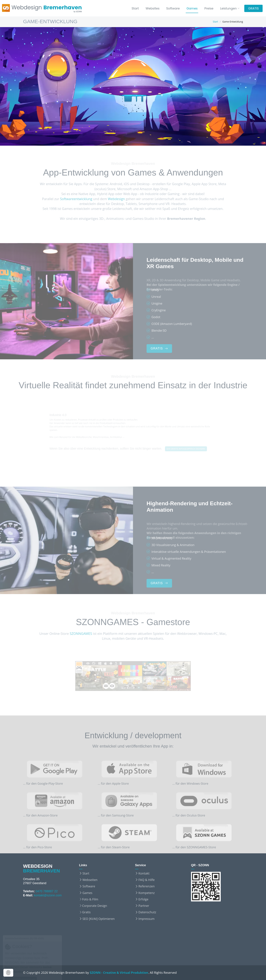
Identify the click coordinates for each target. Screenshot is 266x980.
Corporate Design (95, 906)
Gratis (86, 912)
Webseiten (90, 880)
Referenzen (146, 886)
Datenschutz (147, 912)
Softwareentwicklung (70, 199)
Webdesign (115, 199)
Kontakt (144, 873)
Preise (209, 8)
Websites (153, 8)
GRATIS (253, 8)
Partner (144, 906)
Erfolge (143, 899)
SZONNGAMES (76, 634)
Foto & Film (90, 899)
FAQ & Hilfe (147, 880)
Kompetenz (147, 893)
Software (173, 8)
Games (192, 8)
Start (135, 8)
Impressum (146, 919)
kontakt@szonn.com (48, 895)
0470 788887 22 (47, 891)
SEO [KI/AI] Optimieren (99, 919)
